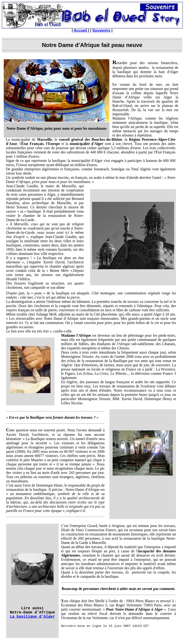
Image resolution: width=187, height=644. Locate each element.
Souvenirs (101, 30)
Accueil (81, 30)
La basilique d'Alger (32, 617)
